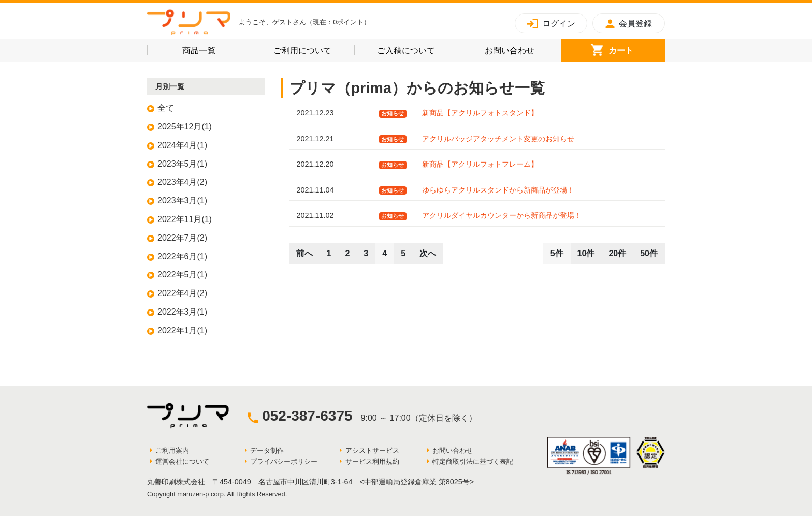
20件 (617, 253)
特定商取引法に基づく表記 (473, 461)
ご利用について (314, 49)
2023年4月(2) (182, 182)
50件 (649, 253)
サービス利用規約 (372, 461)
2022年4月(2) (182, 293)
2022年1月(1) (182, 330)
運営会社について (182, 461)
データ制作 (267, 451)
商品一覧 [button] (214, 49)
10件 (586, 253)
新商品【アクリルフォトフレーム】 (480, 164)
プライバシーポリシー (284, 461)
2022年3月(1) (182, 312)
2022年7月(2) (182, 238)
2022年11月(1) (185, 219)
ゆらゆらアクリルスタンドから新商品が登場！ (498, 190)
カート (637, 49)
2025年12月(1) (185, 127)
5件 (557, 253)
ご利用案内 (172, 451)
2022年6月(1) (182, 256)
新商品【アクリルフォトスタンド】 (480, 113)
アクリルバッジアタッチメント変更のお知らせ (498, 139)
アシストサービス (372, 451)
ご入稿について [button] (417, 49)
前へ (304, 253)
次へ (428, 253)
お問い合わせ (523, 49)
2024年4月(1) (182, 145)
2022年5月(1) (182, 275)
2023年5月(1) (182, 164)
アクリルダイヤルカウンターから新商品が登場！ (502, 215)
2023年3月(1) (182, 201)
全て (166, 108)
